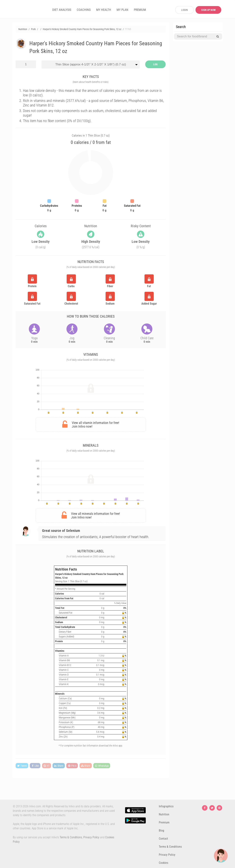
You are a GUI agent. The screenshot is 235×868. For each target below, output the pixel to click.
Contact (163, 839)
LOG (155, 64)
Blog (161, 831)
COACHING (84, 10)
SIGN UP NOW (208, 10)
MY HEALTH (104, 10)
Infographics (166, 806)
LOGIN (185, 10)
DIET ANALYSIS (62, 10)
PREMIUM (140, 10)
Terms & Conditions (71, 837)
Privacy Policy (91, 837)
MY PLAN (122, 10)
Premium (164, 822)
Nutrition (164, 814)
